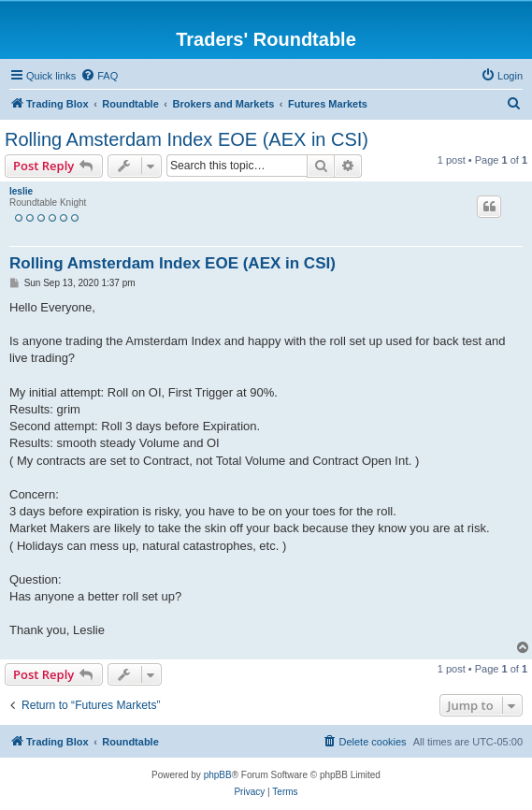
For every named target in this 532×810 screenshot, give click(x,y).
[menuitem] (99, 76)
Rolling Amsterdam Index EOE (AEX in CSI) (187, 139)
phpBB (218, 775)
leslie (21, 191)
